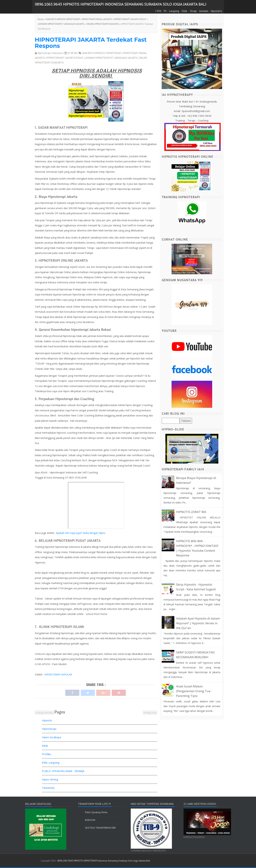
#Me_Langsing (51, 762)
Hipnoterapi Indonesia (50, 53)
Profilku (46, 754)
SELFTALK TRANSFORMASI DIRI (100, 828)
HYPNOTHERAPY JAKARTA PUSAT (130, 19)
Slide (184, 11)
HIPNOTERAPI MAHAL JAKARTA (97, 19)
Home (41, 19)
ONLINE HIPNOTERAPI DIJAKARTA (103, 24)
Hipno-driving (50, 779)
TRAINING (48, 788)
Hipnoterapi (49, 729)
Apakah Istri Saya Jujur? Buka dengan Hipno (81, 533)
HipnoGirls (217, 11)
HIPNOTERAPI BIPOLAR (58, 674)
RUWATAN (90, 820)
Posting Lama (150, 713)
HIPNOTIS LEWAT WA (191, 512)
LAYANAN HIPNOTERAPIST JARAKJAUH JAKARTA (61, 24)
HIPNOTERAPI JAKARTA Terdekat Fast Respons (91, 43)
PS (165, 11)
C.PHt (158, 11)
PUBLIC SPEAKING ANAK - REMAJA (63, 771)
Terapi (193, 11)
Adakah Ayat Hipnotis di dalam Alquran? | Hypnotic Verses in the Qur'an (198, 623)
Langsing (174, 11)
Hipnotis (47, 720)
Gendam (204, 11)
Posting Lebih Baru (45, 713)
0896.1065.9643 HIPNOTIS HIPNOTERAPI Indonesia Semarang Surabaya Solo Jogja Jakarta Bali (121, 4)
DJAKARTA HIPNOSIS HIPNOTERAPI (63, 19)
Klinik (45, 746)
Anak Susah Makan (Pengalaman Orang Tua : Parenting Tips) (194, 691)
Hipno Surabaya (51, 737)
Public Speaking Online (96, 812)
